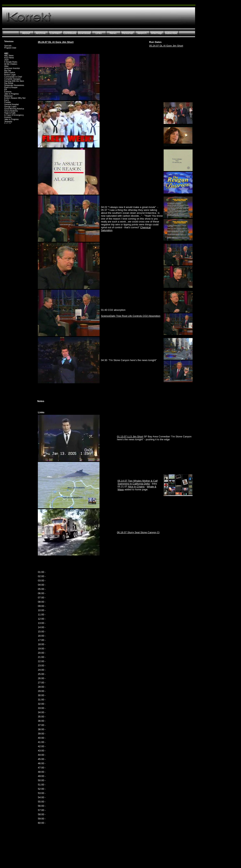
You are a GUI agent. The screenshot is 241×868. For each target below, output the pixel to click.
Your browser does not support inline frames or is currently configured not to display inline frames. (16, 81)
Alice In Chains (136, 487)
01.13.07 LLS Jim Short (130, 437)
